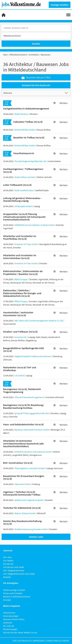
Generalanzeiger (11, 616)
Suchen (36, 44)
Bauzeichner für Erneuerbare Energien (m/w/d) (24, 477)
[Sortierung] (33, 93)
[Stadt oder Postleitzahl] (36, 36)
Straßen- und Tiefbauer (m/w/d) (20, 332)
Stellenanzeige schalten (14, 590)
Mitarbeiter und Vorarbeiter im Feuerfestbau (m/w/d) (20, 237)
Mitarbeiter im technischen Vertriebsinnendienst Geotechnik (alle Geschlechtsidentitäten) (23, 443)
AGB (15, 641)
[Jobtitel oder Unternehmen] (36, 28)
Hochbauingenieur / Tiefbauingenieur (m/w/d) (23, 170)
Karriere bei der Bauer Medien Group (20, 633)
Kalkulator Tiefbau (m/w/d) (28, 122)
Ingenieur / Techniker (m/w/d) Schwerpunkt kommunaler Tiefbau (22, 493)
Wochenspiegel (10, 629)
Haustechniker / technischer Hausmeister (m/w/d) (18, 314)
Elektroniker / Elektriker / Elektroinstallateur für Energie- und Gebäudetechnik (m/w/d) (22, 293)
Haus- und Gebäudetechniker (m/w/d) (23, 424)
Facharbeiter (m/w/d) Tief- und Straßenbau (20, 369)
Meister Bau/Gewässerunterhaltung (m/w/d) (22, 522)
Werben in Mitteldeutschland (17, 597)
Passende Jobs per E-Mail (36, 78)
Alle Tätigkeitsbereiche (14, 570)
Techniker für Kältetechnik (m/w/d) (22, 508)
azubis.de (8, 623)
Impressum (39, 641)
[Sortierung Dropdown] (67, 93)
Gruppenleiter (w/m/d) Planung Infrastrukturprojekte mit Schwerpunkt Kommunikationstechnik (24, 217)
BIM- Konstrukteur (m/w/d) (18, 463)
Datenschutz (25, 641)
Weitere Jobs (36, 537)
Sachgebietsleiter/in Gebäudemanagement (26, 108)
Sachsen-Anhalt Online (14, 619)
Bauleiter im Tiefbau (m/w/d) (29, 137)
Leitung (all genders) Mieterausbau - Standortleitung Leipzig (22, 199)
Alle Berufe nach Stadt (14, 567)
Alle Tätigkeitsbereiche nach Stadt (19, 574)
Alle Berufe (8, 564)
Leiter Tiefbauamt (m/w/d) (17, 185)
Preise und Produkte (13, 593)
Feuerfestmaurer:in (24, 153)
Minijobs (7, 577)
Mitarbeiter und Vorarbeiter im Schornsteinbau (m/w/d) (20, 257)
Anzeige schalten (60, 5)
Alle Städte (8, 561)
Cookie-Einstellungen (57, 641)
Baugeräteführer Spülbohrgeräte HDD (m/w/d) (24, 350)
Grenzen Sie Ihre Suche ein (36, 85)
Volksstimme (9, 613)
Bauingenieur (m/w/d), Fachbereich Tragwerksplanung (22, 390)
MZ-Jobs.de (9, 626)
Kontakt (7, 600)
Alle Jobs (7, 557)
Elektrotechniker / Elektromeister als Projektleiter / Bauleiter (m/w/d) (23, 273)
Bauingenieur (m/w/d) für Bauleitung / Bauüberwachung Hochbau (24, 406)
